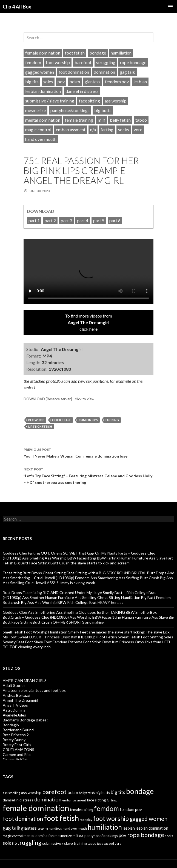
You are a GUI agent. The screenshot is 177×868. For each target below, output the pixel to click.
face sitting (89, 101)
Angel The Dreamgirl (20, 700)
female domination (43, 53)
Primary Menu (170, 7)
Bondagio (11, 725)
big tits (32, 82)
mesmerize (35, 110)
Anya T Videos (15, 705)
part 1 (34, 220)
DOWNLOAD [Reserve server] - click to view (59, 399)
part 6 (115, 220)
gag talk (127, 72)
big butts (103, 110)
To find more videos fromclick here (88, 322)
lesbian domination (43, 91)
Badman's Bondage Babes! (25, 720)
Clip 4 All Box (17, 7)
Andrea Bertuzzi (16, 695)
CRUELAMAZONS (18, 749)
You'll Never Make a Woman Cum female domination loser (88, 452)
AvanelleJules (14, 715)
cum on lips (88, 420)
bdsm (75, 82)
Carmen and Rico (17, 754)
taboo (141, 120)
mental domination (43, 120)
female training (79, 120)
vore (138, 129)
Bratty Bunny (14, 740)
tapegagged (105, 843)
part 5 (99, 220)
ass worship (116, 101)
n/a (93, 129)
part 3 (66, 220)
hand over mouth (41, 139)
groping (43, 828)
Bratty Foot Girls (17, 745)
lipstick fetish (40, 426)
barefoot (83, 62)
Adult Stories (14, 685)
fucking (112, 420)
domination (104, 72)
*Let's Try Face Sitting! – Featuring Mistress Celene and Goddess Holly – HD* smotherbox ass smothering (88, 475)
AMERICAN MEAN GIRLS (25, 680)
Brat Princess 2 (16, 735)
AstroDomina (14, 710)
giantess (92, 82)
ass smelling (12, 793)
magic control (38, 129)
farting (107, 129)
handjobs (55, 828)
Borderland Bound (18, 730)
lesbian (140, 82)
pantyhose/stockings (70, 110)
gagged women (40, 72)
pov (61, 82)
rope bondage (133, 62)
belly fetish (120, 120)
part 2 (50, 220)
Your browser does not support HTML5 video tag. (88, 272)
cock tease (62, 420)
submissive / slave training (50, 101)
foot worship (58, 62)
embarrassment (71, 129)
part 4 (83, 220)
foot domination (74, 72)
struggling (106, 62)
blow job (36, 420)
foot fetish (75, 53)
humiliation (121, 53)
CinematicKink (15, 759)
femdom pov (117, 82)
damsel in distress (82, 91)
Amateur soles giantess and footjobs (34, 690)
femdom (33, 62)
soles (48, 82)
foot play (86, 820)
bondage (98, 53)
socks (124, 129)
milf (102, 120)
